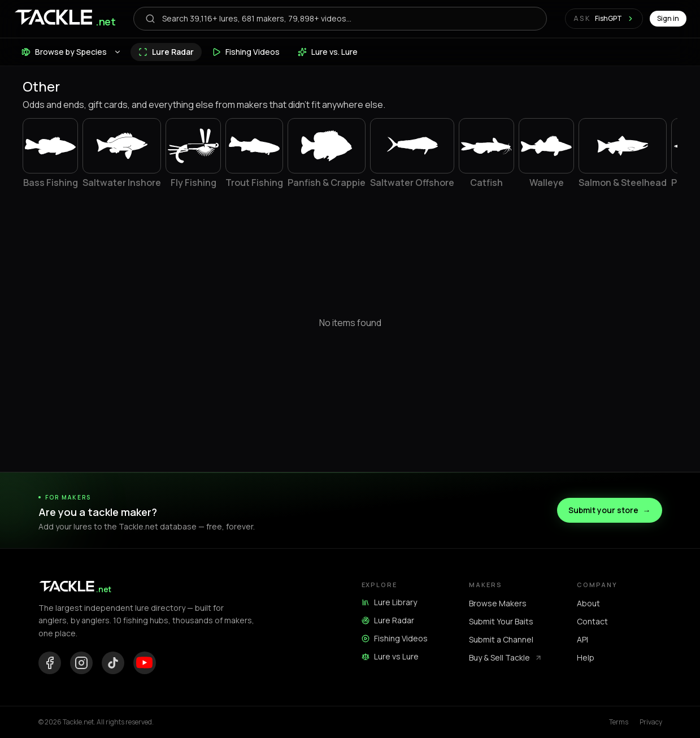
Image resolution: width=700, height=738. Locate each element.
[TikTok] (113, 663)
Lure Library (389, 602)
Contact (592, 621)
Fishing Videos (395, 638)
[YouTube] (145, 663)
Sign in (668, 18)
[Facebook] (50, 663)
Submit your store (610, 510)
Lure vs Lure (390, 656)
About (588, 603)
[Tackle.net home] (64, 19)
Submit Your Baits (501, 621)
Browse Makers (498, 603)
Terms (619, 722)
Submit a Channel (501, 639)
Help (586, 657)
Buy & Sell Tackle (506, 657)
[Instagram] (81, 663)
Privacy (651, 722)
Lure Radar (388, 620)
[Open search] (340, 19)
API (582, 639)
